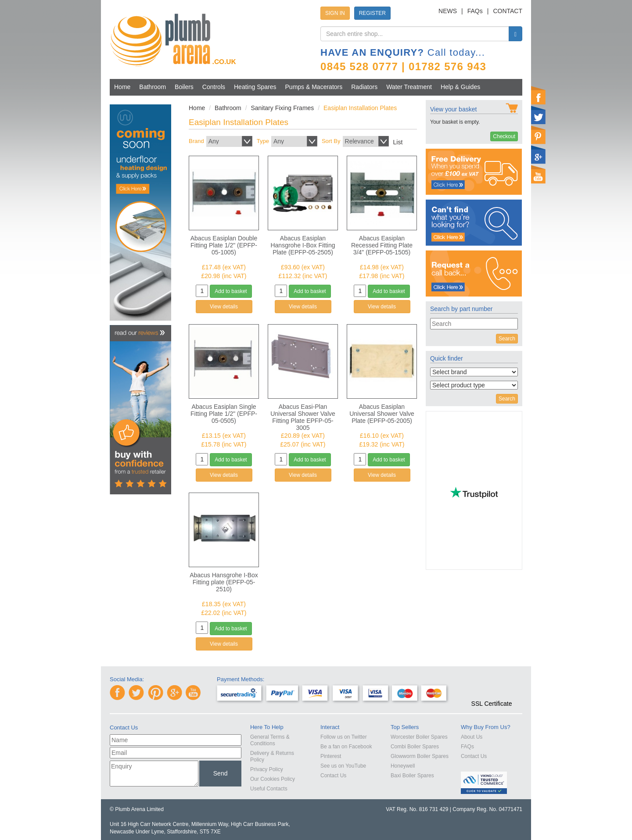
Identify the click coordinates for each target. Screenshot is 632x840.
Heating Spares (255, 87)
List (398, 142)
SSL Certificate (492, 704)
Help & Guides (460, 87)
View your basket (453, 109)
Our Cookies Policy (273, 779)
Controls (214, 87)
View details (224, 307)
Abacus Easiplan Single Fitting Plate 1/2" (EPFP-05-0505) (224, 414)
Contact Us (333, 776)
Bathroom (153, 87)
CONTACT (508, 11)
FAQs (475, 11)
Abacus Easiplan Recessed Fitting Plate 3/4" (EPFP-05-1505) (382, 245)
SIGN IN (335, 13)
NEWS (448, 11)
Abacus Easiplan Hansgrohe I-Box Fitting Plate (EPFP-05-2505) (303, 245)
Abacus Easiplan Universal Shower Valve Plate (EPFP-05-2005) (382, 414)
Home (122, 87)
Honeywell (403, 766)
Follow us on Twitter (344, 737)
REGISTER (372, 13)
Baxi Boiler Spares (412, 776)
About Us (472, 737)
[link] (492, 688)
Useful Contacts (269, 789)
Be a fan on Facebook (346, 747)
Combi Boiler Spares (415, 747)
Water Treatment (409, 87)
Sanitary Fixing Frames (282, 108)
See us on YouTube (343, 766)
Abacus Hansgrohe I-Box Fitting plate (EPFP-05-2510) (224, 582)
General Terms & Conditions (270, 740)
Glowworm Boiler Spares (420, 756)
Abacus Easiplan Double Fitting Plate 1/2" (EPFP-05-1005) (224, 245)
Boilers (184, 87)
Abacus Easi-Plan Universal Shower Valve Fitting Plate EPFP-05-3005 (303, 417)
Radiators (364, 87)
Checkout (504, 136)
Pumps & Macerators (314, 87)
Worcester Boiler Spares (419, 737)
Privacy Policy (267, 769)
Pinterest (331, 756)
